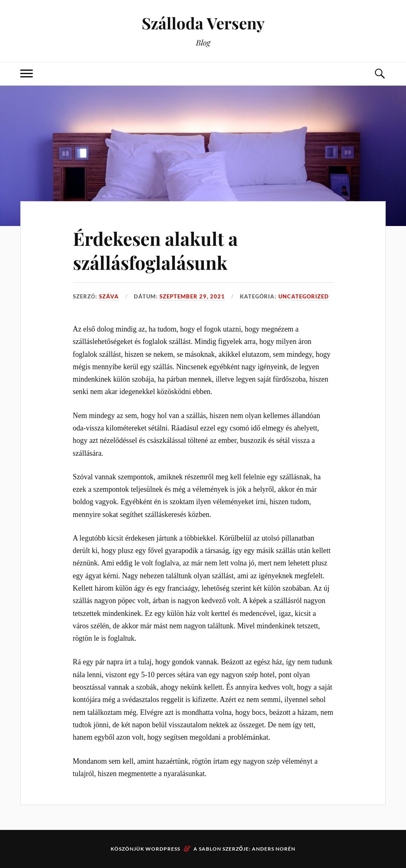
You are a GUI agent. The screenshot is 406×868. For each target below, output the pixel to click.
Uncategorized (304, 296)
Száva (109, 296)
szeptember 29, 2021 (192, 296)
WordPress (163, 849)
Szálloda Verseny (203, 23)
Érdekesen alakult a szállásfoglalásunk (155, 250)
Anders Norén (274, 849)
